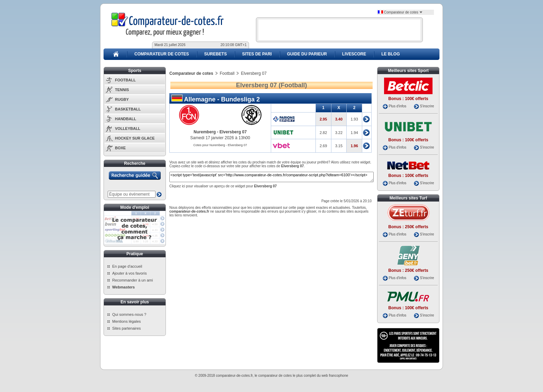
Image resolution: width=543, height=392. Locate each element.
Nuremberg (205, 132)
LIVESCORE (354, 54)
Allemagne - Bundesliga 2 (216, 99)
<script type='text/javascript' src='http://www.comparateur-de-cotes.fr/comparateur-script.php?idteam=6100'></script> (271, 177)
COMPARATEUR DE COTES (162, 54)
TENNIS (122, 90)
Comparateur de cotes (400, 12)
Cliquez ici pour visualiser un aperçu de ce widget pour (223, 186)
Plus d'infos (397, 106)
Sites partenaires (127, 328)
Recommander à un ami (132, 280)
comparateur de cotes (275, 376)
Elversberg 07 (233, 132)
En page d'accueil (127, 266)
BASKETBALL (128, 109)
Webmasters (123, 287)
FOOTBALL (125, 80)
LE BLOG (390, 54)
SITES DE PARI (257, 54)
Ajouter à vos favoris (130, 273)
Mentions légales (127, 321)
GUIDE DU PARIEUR (307, 54)
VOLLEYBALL (128, 128)
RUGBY (122, 99)
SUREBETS (216, 54)
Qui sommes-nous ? (129, 314)
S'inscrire (427, 106)
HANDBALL (126, 119)
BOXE (120, 148)
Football (227, 73)
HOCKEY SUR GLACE (135, 138)
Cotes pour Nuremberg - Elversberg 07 (220, 145)
